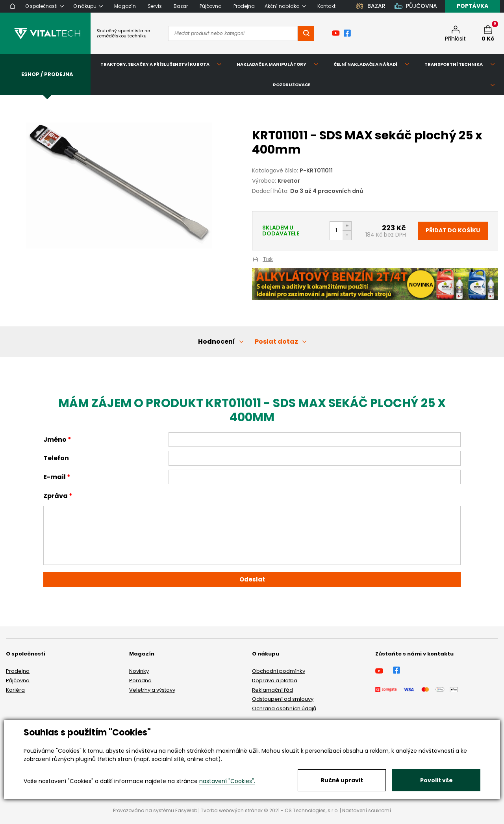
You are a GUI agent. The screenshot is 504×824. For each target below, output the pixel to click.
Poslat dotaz (276, 342)
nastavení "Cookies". (227, 781)
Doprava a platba (275, 680)
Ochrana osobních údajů (284, 708)
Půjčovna (18, 680)
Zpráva (56, 496)
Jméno (55, 440)
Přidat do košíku (453, 230)
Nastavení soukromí (367, 810)
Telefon (56, 458)
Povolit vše (436, 780)
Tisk (268, 260)
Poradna (140, 680)
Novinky (139, 671)
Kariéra (15, 690)
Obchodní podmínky (279, 671)
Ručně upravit (342, 780)
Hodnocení (217, 342)
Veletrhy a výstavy (152, 690)
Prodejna (18, 671)
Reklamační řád (272, 690)
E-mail (55, 477)
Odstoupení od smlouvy (283, 699)
